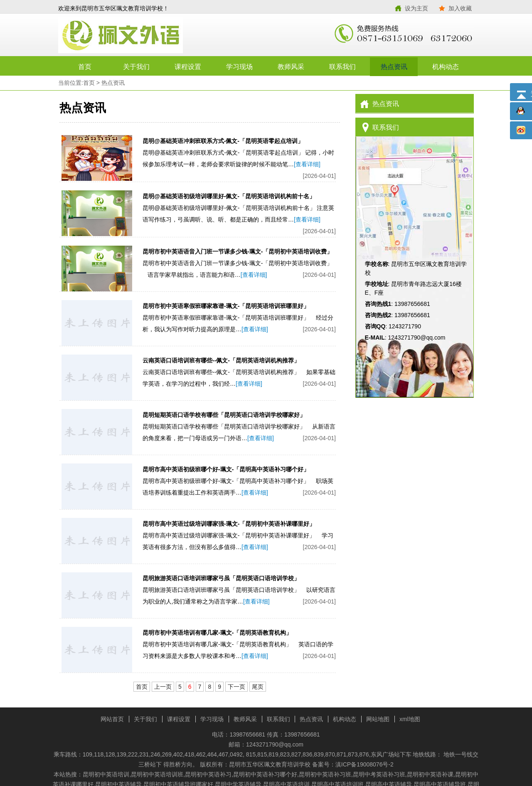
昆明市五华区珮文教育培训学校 (162, 35)
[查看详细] (307, 164)
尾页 (258, 687)
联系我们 (342, 67)
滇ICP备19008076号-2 (365, 764)
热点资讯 (394, 67)
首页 (85, 67)
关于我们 (136, 67)
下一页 (236, 687)
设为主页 (416, 8)
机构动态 (446, 67)
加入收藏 (460, 8)
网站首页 (112, 719)
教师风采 (291, 67)
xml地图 (410, 719)
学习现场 (239, 67)
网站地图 (378, 719)
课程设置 (188, 67)
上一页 (163, 687)
